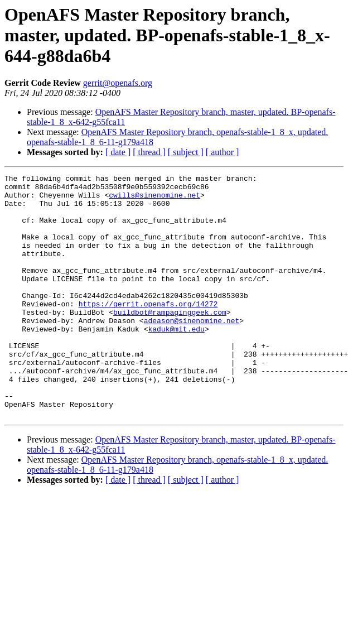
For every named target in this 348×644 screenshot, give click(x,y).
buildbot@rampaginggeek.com (170, 340)
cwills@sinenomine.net (154, 200)
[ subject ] (186, 152)
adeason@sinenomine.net (192, 350)
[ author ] (223, 152)
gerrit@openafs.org (118, 83)
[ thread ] (149, 152)
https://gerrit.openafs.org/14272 (148, 330)
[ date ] (118, 152)
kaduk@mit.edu (176, 361)
